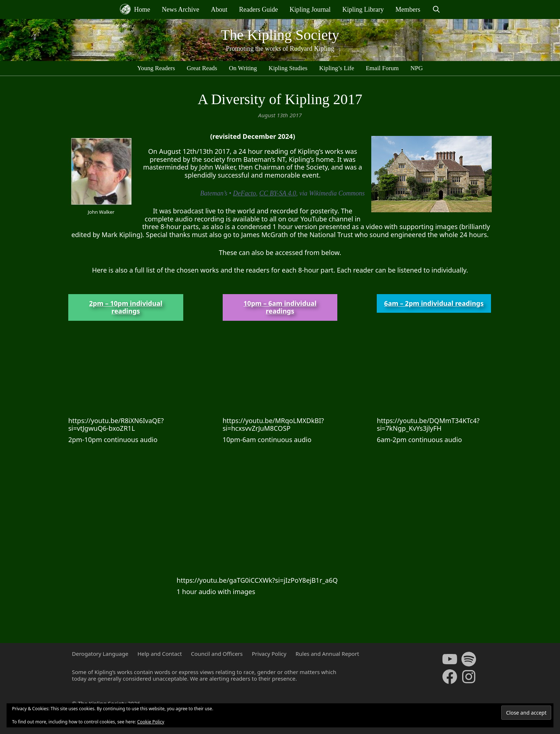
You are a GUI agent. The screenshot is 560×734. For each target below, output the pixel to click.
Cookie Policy (151, 722)
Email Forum (382, 68)
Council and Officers (217, 654)
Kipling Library (363, 9)
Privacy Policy (269, 654)
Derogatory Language (100, 654)
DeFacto (244, 193)
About (219, 9)
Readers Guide (258, 9)
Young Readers (156, 68)
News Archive (180, 9)
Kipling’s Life (337, 68)
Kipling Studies (288, 68)
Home (135, 9)
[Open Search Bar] (436, 9)
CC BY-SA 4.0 (278, 193)
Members (408, 9)
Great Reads (202, 68)
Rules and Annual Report (327, 654)
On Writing (243, 68)
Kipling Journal (310, 9)
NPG (417, 68)
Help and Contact (160, 654)
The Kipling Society (280, 35)
